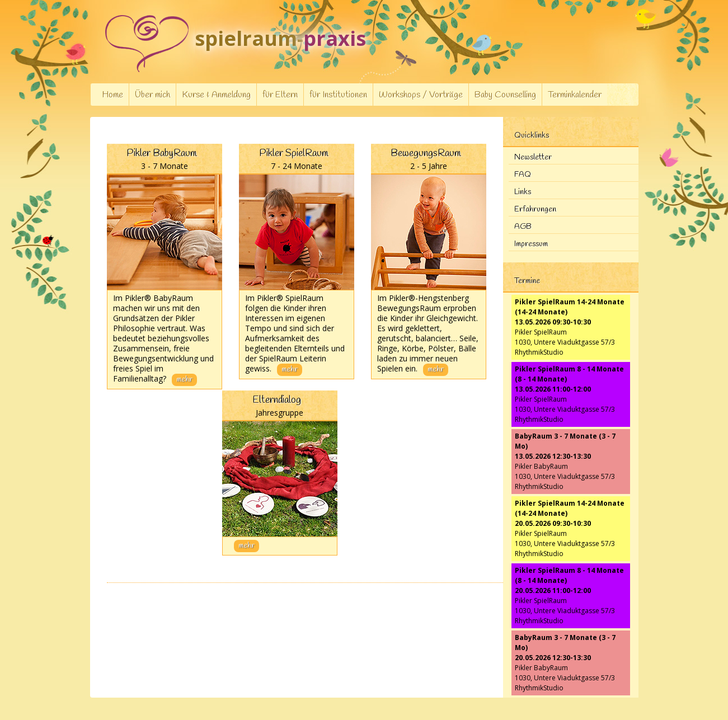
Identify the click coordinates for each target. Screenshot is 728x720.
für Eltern (280, 95)
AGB (523, 227)
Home (112, 95)
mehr (184, 380)
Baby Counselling (505, 95)
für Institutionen (338, 95)
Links (523, 192)
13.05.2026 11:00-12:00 (553, 389)
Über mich (152, 95)
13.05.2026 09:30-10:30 (553, 322)
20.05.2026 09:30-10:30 (553, 523)
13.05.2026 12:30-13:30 (553, 456)
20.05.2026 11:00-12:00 (553, 590)
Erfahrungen (535, 210)
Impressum (531, 244)
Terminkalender (575, 95)
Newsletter (533, 157)
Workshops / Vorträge (421, 95)
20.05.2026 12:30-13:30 (553, 658)
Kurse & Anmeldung (216, 95)
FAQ (523, 175)
